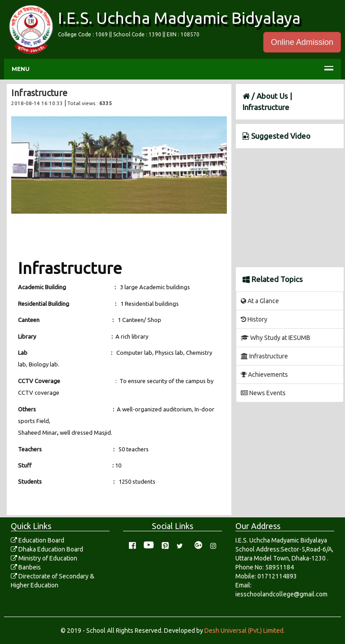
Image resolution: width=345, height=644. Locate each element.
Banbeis (26, 567)
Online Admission (302, 42)
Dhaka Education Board (47, 549)
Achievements (264, 375)
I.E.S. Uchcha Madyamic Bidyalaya (179, 18)
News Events (263, 393)
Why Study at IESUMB (276, 338)
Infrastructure (264, 356)
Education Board (38, 540)
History (254, 319)
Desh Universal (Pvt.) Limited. (245, 631)
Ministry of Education (44, 558)
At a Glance (260, 301)
